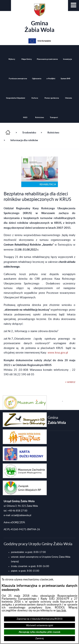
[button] (74, 5)
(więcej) (15, 562)
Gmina (39, 18)
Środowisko (29, 133)
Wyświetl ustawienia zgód (39, 625)
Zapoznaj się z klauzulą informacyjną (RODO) (39, 619)
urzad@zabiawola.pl (21, 515)
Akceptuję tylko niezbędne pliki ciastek (39, 632)
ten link (61, 610)
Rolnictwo (53, 133)
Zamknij (39, 639)
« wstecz (70, 382)
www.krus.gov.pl (58, 353)
